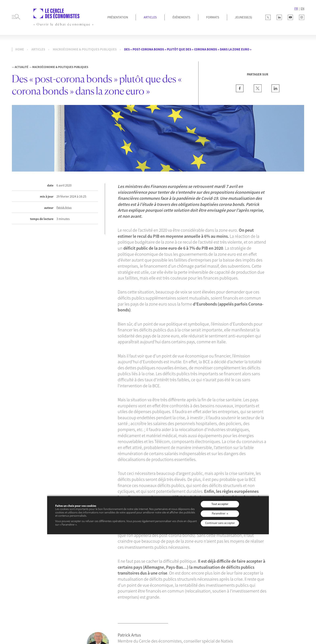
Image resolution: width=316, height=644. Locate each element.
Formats (213, 17)
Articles (150, 17)
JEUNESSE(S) (243, 17)
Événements (181, 17)
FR (296, 9)
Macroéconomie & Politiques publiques (85, 49)
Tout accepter (220, 504)
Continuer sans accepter (220, 523)
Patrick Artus (64, 208)
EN (302, 9)
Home (20, 49)
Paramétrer (219, 513)
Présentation (118, 17)
